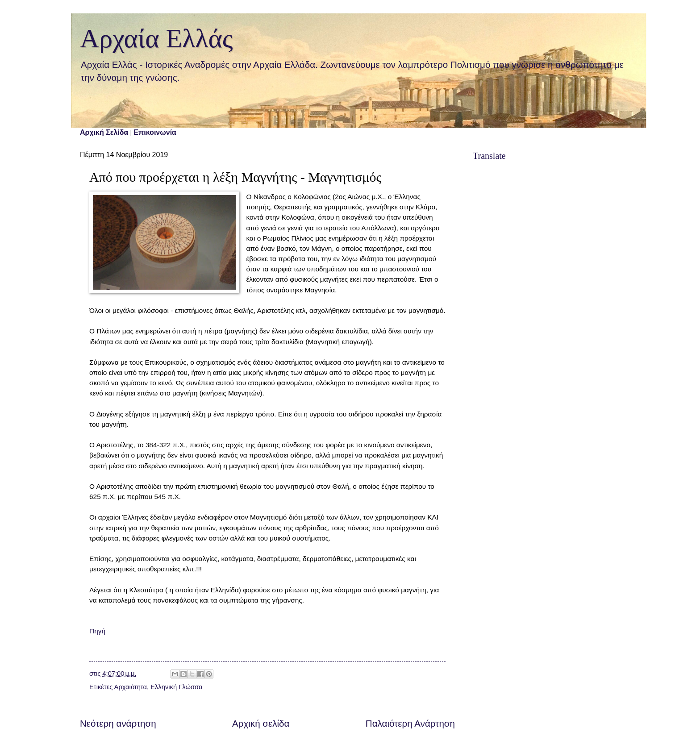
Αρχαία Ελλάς (156, 38)
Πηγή (97, 631)
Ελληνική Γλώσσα (176, 687)
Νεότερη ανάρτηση (118, 723)
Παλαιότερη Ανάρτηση (410, 723)
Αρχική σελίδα (261, 723)
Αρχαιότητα (131, 687)
